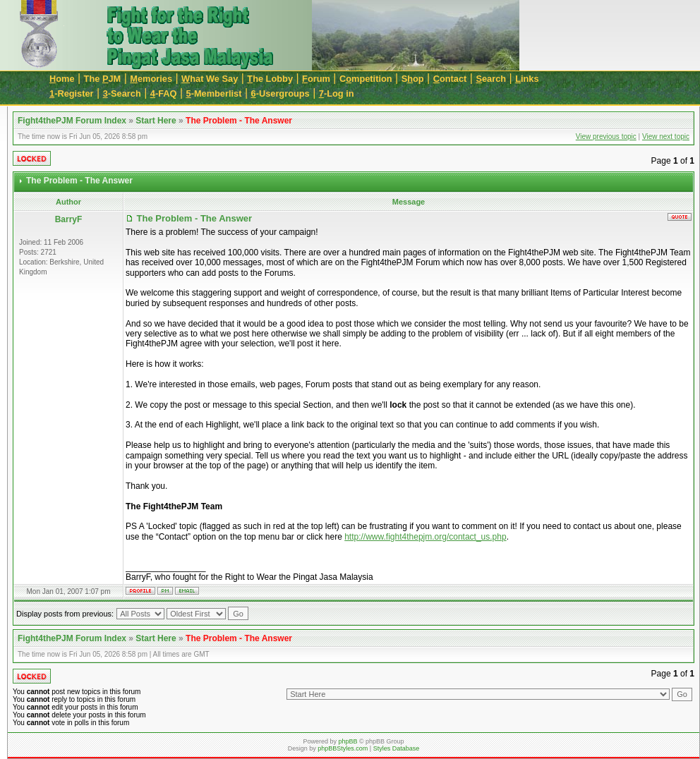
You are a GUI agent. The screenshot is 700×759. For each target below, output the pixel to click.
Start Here (156, 121)
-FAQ (164, 93)
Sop (413, 79)
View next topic (666, 136)
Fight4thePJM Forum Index (72, 121)
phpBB (348, 741)
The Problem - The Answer (239, 121)
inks (527, 79)
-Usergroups (280, 93)
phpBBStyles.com (343, 748)
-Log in (337, 93)
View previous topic (606, 136)
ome (62, 79)
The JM (103, 79)
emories (151, 79)
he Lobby (270, 79)
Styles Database (397, 748)
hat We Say (210, 79)
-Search (122, 93)
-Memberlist (214, 93)
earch (491, 79)
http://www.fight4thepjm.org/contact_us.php (425, 537)
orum (316, 79)
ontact (450, 79)
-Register (72, 93)
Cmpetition (366, 79)
